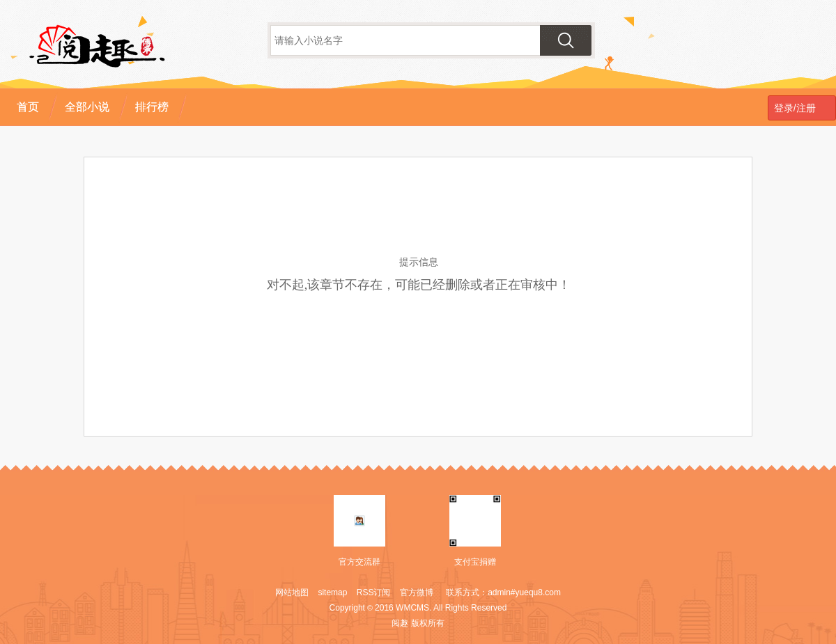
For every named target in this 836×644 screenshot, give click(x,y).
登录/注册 (792, 108)
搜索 (566, 40)
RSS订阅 (374, 592)
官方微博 (417, 592)
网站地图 (292, 592)
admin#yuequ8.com (524, 592)
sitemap (332, 592)
